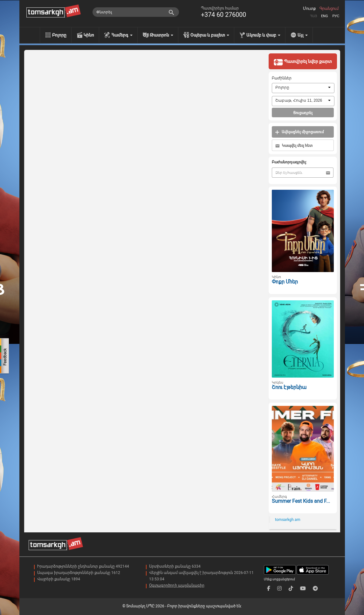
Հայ (313, 16)
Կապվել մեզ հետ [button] (294, 146)
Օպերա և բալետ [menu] (210, 35)
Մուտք (309, 9)
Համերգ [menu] (122, 35)
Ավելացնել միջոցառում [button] (299, 132)
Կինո (89, 35)
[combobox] (303, 88)
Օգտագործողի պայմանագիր (177, 585)
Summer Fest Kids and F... (301, 501)
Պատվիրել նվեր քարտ (303, 62)
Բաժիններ (282, 78)
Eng (325, 16)
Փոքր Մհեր (285, 282)
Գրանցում (329, 9)
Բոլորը (59, 35)
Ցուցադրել (303, 113)
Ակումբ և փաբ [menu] (263, 35)
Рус (336, 16)
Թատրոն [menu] (161, 35)
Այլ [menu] (303, 35)
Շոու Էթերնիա (289, 387)
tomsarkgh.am (288, 520)
